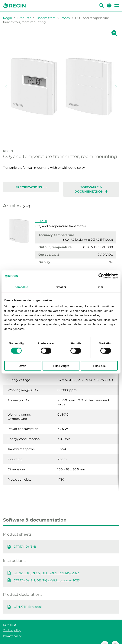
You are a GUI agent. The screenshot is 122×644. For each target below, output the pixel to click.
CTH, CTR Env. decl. (28, 599)
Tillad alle (99, 366)
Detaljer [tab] (61, 287)
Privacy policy (12, 628)
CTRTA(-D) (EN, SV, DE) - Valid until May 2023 (46, 565)
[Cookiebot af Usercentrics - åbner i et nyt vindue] (101, 276)
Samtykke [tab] (21, 287)
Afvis (23, 366)
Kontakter (10, 617)
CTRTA (41, 221)
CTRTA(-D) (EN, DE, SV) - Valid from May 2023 (47, 573)
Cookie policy (12, 623)
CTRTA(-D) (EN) (25, 539)
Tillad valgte (61, 366)
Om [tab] (101, 287)
